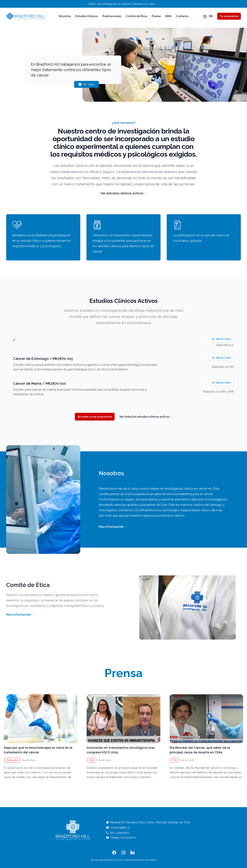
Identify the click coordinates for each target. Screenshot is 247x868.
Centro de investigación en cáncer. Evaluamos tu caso (123, 4)
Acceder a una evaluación (95, 417)
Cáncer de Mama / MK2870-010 (40, 383)
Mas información (113, 527)
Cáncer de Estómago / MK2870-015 (43, 359)
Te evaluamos (229, 16)
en (211, 16)
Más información (21, 615)
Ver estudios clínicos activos (123, 193)
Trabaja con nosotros (121, 838)
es (205, 16)
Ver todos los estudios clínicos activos (146, 417)
